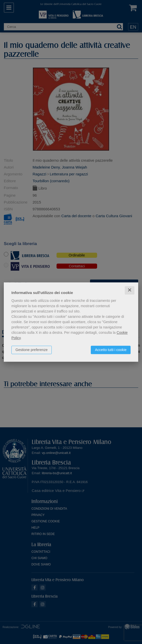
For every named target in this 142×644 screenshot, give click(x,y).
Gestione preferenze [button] (32, 350)
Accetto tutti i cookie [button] (111, 350)
